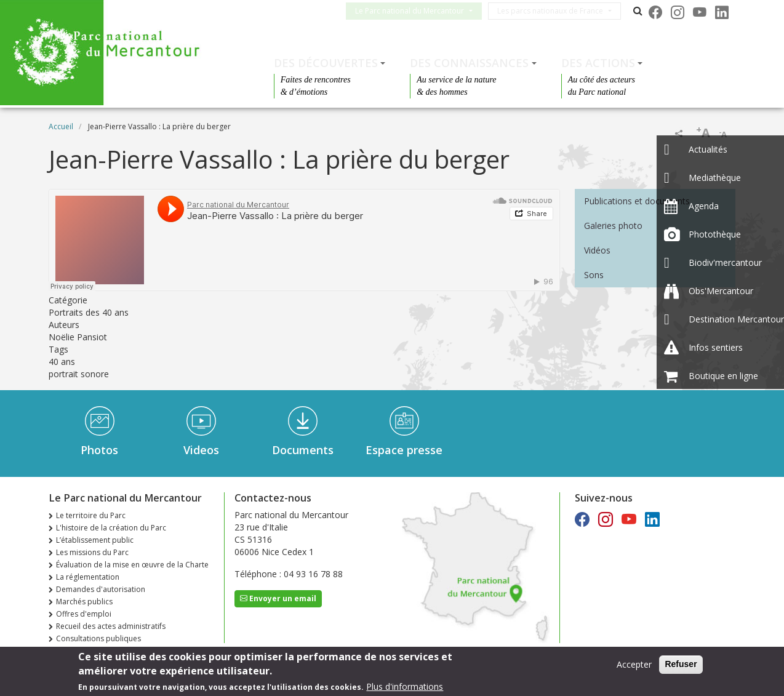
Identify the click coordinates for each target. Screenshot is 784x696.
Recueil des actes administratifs (111, 626)
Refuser (681, 664)
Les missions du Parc (92, 552)
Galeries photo (613, 226)
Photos (99, 450)
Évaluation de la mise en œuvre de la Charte (132, 565)
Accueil (61, 126)
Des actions (598, 63)
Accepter (634, 664)
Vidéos (597, 250)
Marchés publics (84, 602)
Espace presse (404, 450)
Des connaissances (469, 63)
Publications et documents (637, 201)
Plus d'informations (405, 686)
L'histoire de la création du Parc (111, 528)
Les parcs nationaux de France (560, 11)
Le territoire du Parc (91, 515)
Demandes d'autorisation (101, 589)
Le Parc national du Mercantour (419, 11)
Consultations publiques (98, 638)
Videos (201, 450)
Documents (303, 450)
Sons (594, 275)
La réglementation (88, 577)
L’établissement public (95, 540)
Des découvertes (326, 63)
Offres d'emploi (84, 614)
